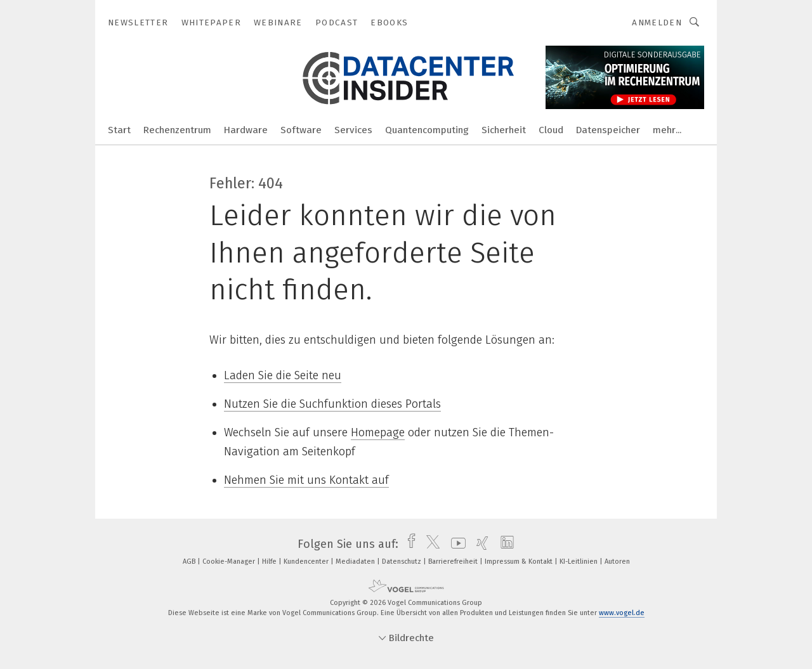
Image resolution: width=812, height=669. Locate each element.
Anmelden (657, 23)
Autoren (617, 562)
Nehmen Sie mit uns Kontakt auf (306, 480)
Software (301, 130)
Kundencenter (307, 562)
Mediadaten (356, 562)
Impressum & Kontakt (520, 562)
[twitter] (430, 544)
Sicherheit (504, 130)
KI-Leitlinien (580, 562)
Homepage (378, 432)
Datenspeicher (608, 130)
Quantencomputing (427, 130)
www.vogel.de (622, 613)
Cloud (551, 130)
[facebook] (408, 544)
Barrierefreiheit (454, 562)
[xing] (479, 544)
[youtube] (455, 544)
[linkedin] (504, 544)
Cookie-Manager (230, 562)
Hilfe (270, 562)
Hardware (246, 130)
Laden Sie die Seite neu (283, 375)
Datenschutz (403, 562)
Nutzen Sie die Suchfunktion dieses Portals (332, 404)
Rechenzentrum (177, 130)
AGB (190, 562)
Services (353, 130)
